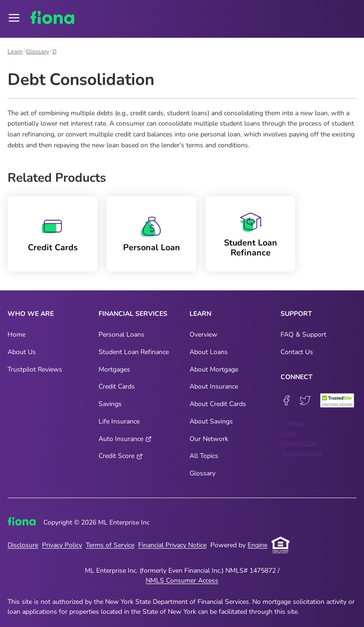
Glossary (37, 51)
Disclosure (23, 545)
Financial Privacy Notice (172, 545)
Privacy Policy (62, 545)
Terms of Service (110, 545)
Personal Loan (152, 248)
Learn (15, 51)
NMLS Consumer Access (182, 580)
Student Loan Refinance (251, 248)
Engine (257, 545)
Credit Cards (53, 248)
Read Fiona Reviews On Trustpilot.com (302, 438)
